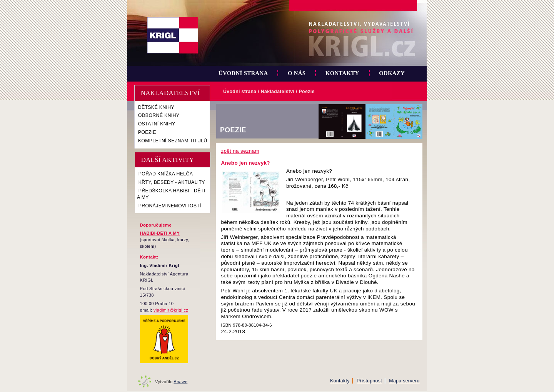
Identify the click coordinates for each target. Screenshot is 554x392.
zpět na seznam (240, 151)
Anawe (180, 382)
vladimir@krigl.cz (171, 310)
